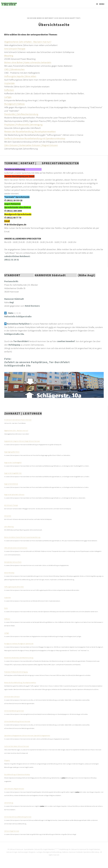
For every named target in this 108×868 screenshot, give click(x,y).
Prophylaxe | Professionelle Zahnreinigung (23, 125)
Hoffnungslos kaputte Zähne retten (20, 76)
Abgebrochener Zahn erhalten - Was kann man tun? (28, 42)
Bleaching (9, 56)
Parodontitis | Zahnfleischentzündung (21, 114)
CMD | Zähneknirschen (14, 69)
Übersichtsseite (54, 25)
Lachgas (8, 97)
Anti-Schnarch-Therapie (15, 49)
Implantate (9, 83)
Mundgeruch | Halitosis (14, 104)
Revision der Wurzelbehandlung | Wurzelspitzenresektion (30, 131)
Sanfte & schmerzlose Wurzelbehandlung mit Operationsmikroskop (35, 138)
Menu (102, 4)
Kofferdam (9, 90)
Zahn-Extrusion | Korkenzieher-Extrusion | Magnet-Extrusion (31, 145)
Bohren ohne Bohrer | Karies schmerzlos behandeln (28, 62)
